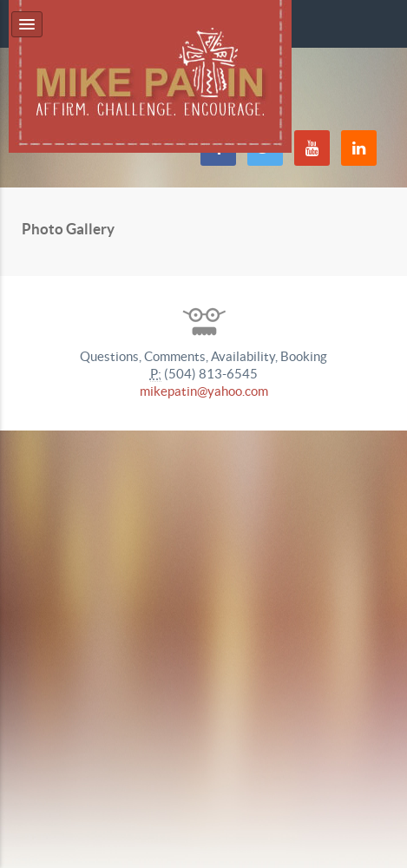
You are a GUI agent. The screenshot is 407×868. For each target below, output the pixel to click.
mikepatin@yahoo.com (204, 391)
